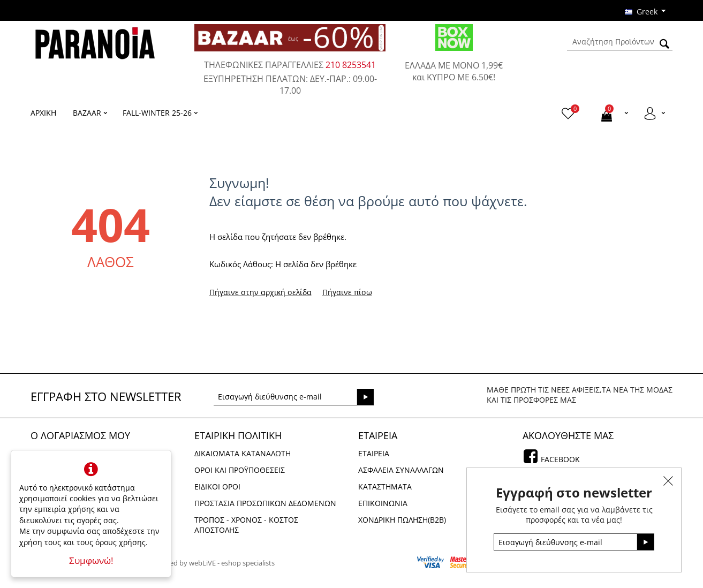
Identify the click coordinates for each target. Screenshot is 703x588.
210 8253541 (351, 65)
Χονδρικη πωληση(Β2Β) (402, 520)
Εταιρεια (374, 453)
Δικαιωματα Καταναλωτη (243, 453)
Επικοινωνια (383, 503)
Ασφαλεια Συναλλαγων (401, 470)
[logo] (95, 43)
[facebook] (531, 459)
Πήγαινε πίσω (347, 292)
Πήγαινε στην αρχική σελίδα (260, 292)
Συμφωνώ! (91, 560)
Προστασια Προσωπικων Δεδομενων (265, 503)
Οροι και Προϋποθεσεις (240, 470)
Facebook (559, 459)
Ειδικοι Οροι (217, 487)
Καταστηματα (385, 487)
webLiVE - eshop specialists (232, 563)
